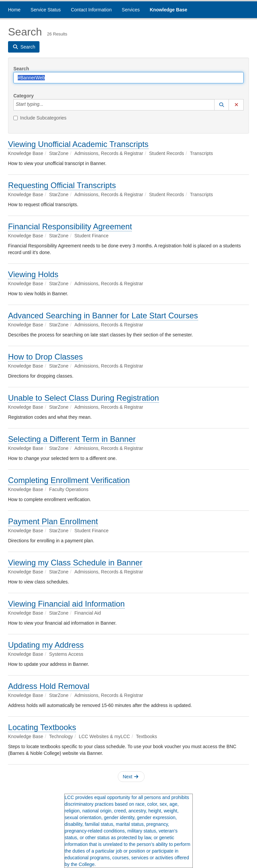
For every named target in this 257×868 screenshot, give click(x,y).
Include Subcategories (40, 118)
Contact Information (91, 10)
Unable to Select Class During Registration (83, 398)
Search (21, 69)
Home (14, 10)
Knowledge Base (168, 10)
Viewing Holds (33, 274)
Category (24, 96)
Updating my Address (46, 645)
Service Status (46, 10)
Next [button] (131, 777)
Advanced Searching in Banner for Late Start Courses (103, 315)
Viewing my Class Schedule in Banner (75, 563)
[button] (222, 105)
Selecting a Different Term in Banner (72, 439)
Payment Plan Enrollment (53, 521)
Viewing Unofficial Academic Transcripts (78, 144)
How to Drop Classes (46, 357)
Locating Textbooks (42, 727)
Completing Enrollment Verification (69, 480)
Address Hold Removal (49, 686)
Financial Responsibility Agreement (70, 226)
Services (131, 10)
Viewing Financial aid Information (66, 604)
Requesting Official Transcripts (62, 185)
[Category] (47, 105)
